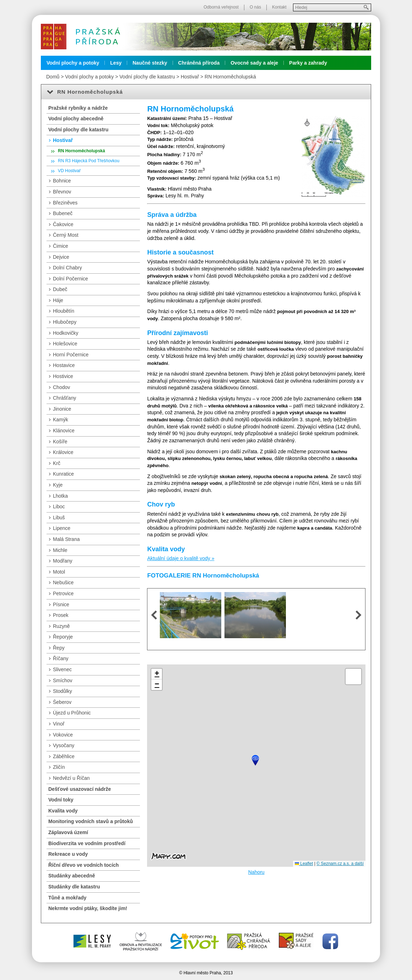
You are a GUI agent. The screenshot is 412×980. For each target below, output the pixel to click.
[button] (255, 760)
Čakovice (63, 224)
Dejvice (61, 257)
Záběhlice (64, 756)
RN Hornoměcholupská (230, 77)
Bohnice (62, 181)
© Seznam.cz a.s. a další (340, 864)
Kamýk (61, 420)
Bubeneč (63, 213)
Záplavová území (68, 832)
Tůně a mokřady (67, 898)
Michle (60, 550)
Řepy (59, 648)
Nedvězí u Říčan (71, 778)
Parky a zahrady (308, 63)
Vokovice (63, 735)
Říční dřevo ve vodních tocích (83, 865)
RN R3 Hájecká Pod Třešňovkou (89, 161)
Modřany (63, 561)
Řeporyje (63, 637)
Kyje (58, 485)
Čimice (61, 246)
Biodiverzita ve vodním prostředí (87, 843)
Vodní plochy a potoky (73, 63)
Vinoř (59, 724)
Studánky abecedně (72, 876)
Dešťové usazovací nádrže (80, 789)
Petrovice (63, 593)
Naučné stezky (150, 63)
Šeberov (62, 702)
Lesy (116, 63)
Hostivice (63, 376)
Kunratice (63, 474)
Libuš (59, 518)
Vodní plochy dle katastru (147, 77)
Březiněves (65, 203)
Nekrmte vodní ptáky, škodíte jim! (88, 908)
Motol (59, 572)
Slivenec (62, 669)
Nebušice (63, 582)
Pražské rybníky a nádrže (78, 108)
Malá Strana (66, 539)
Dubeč (60, 289)
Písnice (61, 604)
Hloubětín (64, 311)
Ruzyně (61, 626)
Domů (53, 77)
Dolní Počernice (71, 279)
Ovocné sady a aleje (254, 63)
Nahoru (256, 872)
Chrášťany (64, 398)
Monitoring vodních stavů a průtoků (91, 821)
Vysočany (64, 745)
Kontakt (279, 7)
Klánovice (64, 431)
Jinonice (62, 409)
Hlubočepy (65, 322)
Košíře (60, 442)
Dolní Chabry (67, 268)
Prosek (61, 615)
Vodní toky (61, 800)
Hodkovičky (66, 333)
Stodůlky (63, 691)
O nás (255, 7)
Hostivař (190, 77)
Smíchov (63, 680)
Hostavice (64, 365)
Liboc (59, 507)
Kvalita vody (63, 811)
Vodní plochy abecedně (76, 119)
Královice (63, 452)
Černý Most (66, 235)
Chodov (61, 387)
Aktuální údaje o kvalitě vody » (181, 558)
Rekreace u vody (68, 854)
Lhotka (60, 496)
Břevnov (62, 192)
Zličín (59, 767)
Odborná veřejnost (221, 7)
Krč (57, 463)
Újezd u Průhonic (72, 713)
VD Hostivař (69, 171)
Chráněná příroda (199, 63)
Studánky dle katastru (74, 887)
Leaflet (304, 864)
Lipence (62, 528)
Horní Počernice (71, 355)
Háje (58, 300)
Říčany (61, 658)
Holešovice (65, 344)
